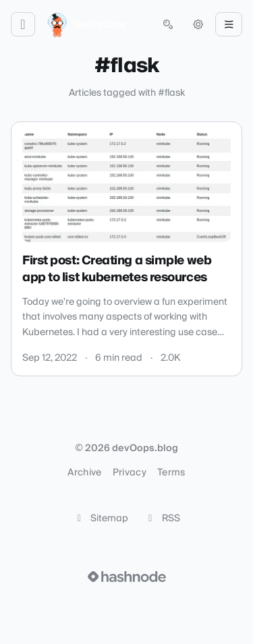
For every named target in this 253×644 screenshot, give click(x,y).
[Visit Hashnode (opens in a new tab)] (127, 577)
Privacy (130, 473)
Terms (171, 473)
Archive (84, 473)
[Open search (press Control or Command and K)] (168, 24)
